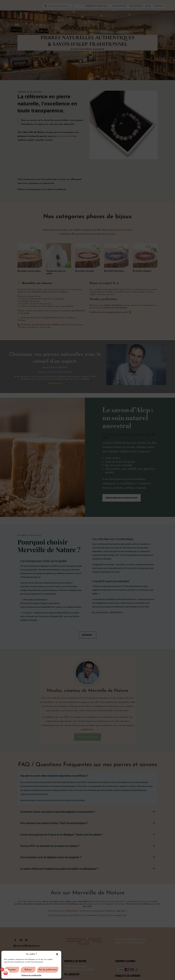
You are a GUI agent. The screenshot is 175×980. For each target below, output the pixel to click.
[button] (57, 954)
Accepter (12, 970)
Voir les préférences (48, 970)
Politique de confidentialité (31, 975)
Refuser (28, 970)
